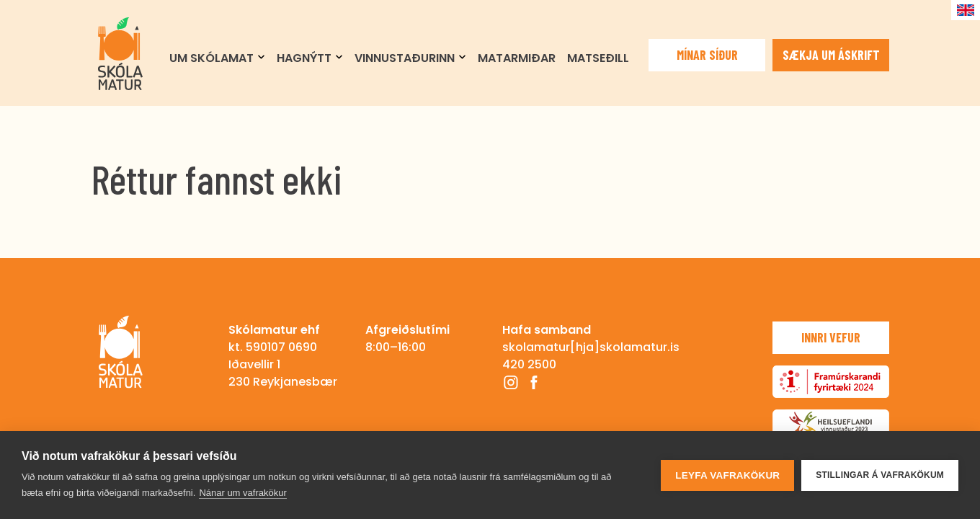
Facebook (534, 382)
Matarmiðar (517, 58)
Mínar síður (707, 55)
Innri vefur (831, 337)
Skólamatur (120, 54)
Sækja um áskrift (831, 55)
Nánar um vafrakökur (242, 493)
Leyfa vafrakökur (727, 475)
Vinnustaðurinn (405, 58)
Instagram (511, 382)
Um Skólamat (211, 58)
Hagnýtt (304, 58)
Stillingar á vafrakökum (880, 475)
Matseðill (598, 58)
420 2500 (529, 364)
